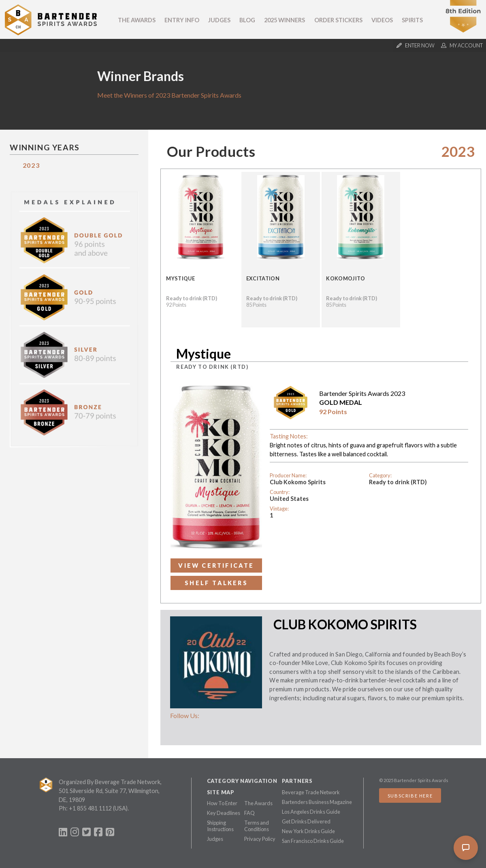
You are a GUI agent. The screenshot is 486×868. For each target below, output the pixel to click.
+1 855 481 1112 (90, 808)
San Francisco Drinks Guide (313, 841)
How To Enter (222, 803)
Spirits (412, 20)
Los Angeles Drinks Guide (311, 812)
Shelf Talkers (216, 583)
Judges (219, 20)
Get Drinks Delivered (306, 821)
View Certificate (216, 565)
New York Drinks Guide (308, 831)
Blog (247, 20)
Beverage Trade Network (311, 792)
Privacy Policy (260, 839)
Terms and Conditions (257, 826)
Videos (382, 20)
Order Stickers (338, 20)
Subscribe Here (410, 796)
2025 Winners (285, 20)
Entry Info (182, 20)
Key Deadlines (224, 813)
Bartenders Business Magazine (317, 802)
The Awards (137, 20)
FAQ (249, 813)
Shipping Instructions (220, 826)
